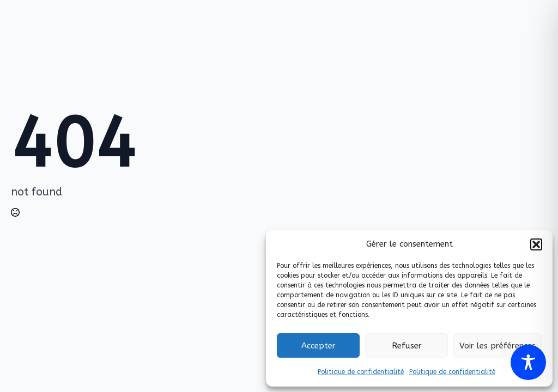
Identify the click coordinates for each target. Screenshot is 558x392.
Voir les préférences (498, 346)
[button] (536, 244)
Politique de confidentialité (361, 372)
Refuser (407, 346)
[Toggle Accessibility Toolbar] (528, 362)
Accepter (319, 346)
